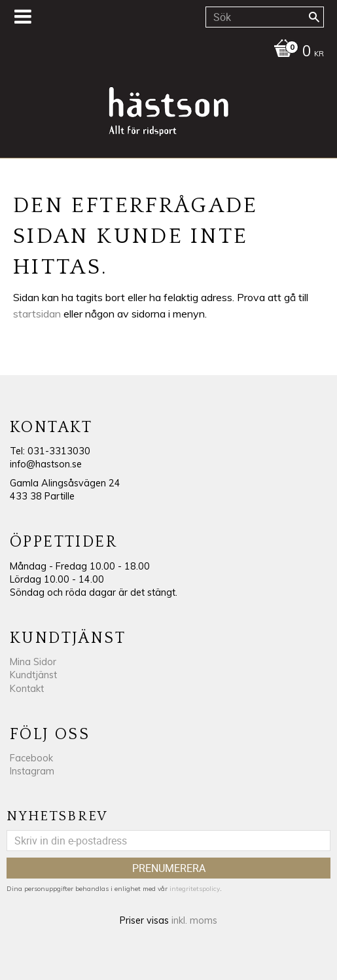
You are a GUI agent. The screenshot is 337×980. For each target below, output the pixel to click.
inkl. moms (194, 920)
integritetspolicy (195, 889)
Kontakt (27, 689)
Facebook (31, 758)
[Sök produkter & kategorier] (265, 17)
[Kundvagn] (165, 52)
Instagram (32, 771)
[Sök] (314, 17)
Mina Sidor (33, 662)
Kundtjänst (33, 675)
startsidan (37, 314)
